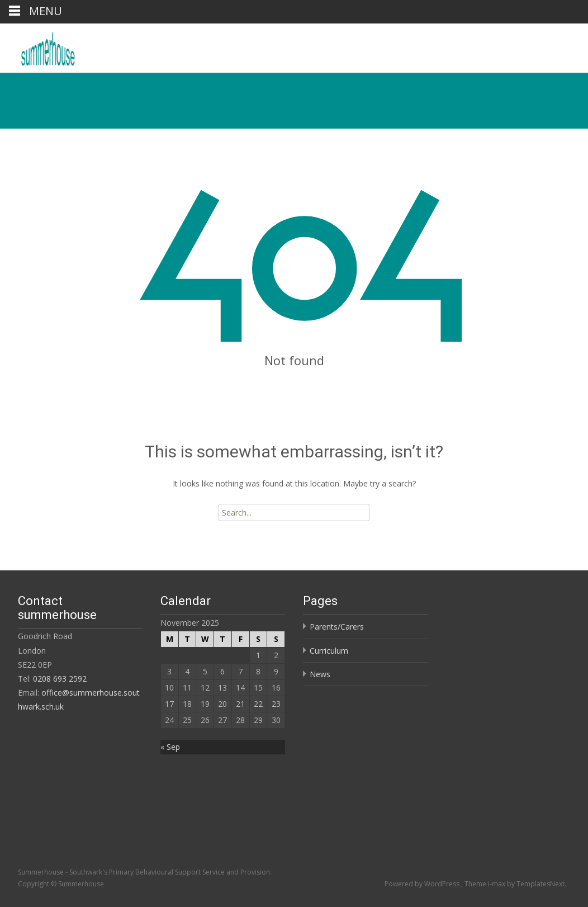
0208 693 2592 (60, 679)
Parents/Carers (337, 627)
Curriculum (329, 651)
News (320, 674)
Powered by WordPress (423, 884)
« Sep (170, 747)
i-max (497, 884)
